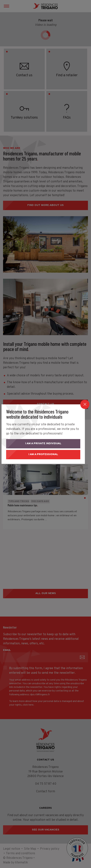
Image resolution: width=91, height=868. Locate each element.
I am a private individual (46, 444)
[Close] (85, 404)
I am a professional (46, 454)
